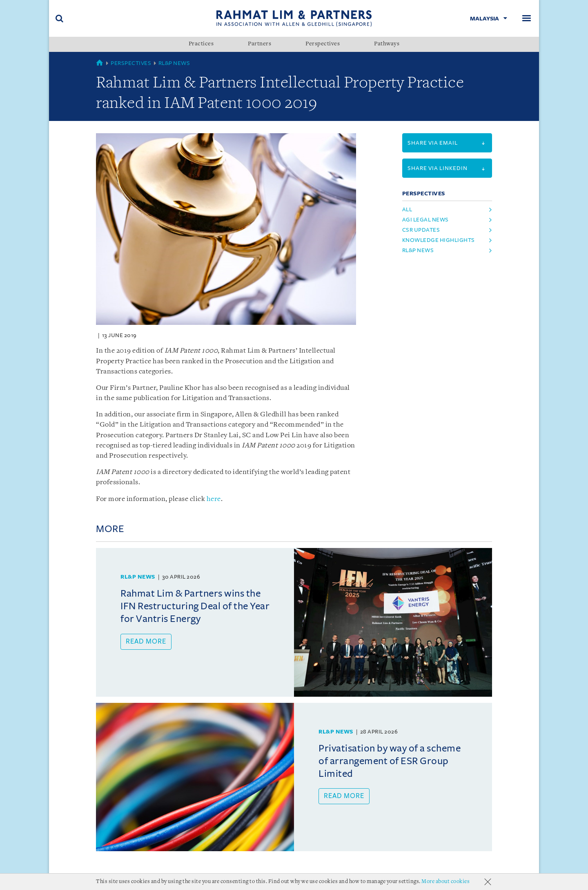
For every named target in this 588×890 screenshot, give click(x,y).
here (214, 499)
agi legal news (425, 220)
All (407, 209)
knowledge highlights (439, 240)
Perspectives (323, 44)
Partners (259, 44)
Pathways (387, 44)
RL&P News (174, 63)
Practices (201, 44)
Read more (146, 642)
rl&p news (418, 250)
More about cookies (445, 882)
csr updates (421, 230)
